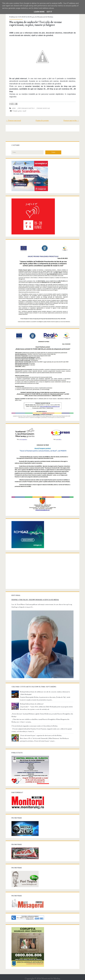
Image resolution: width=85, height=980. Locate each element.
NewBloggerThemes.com (60, 978)
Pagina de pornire (42, 121)
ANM (14, 108)
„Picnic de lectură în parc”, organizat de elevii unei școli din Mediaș (41, 729)
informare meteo (27, 108)
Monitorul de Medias (46, 17)
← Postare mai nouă (14, 121)
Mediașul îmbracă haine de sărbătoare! (32, 698)
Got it (49, 12)
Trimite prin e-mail (19, 111)
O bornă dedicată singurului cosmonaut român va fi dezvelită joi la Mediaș (35, 720)
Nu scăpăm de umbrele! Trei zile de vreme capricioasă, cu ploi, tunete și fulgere (36, 24)
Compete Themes (30, 978)
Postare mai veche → (71, 121)
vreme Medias (44, 108)
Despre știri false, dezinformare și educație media (36, 595)
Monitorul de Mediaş (51, 973)
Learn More (39, 12)
